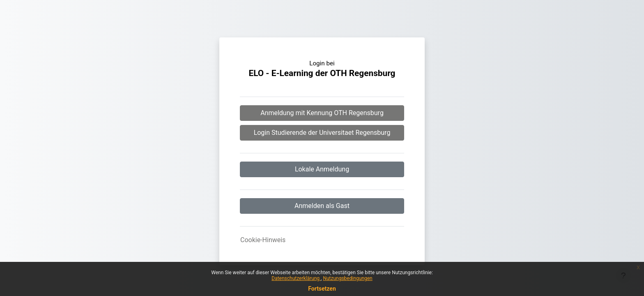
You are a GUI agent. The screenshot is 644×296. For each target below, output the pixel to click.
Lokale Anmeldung (322, 169)
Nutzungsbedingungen (347, 278)
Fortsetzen (322, 289)
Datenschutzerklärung (296, 278)
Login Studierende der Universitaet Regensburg (322, 133)
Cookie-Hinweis (263, 240)
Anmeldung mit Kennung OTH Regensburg (322, 113)
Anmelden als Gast (322, 206)
